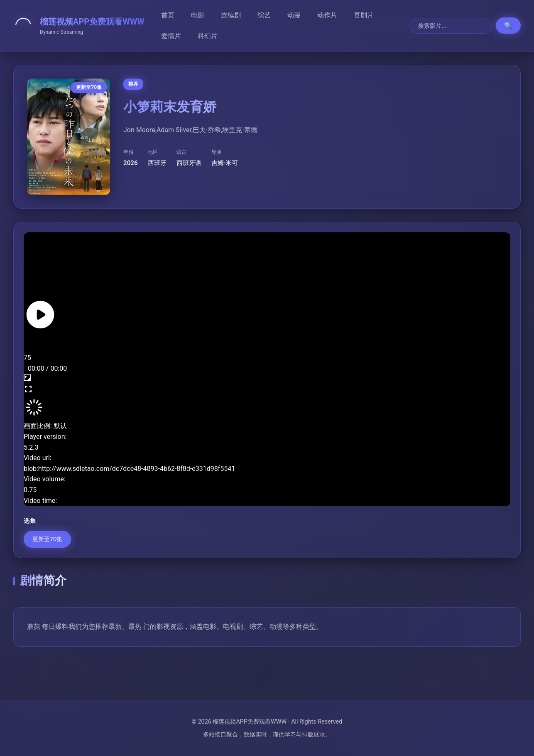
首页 (168, 15)
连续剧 (231, 15)
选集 (30, 521)
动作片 (327, 15)
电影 (198, 15)
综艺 (264, 15)
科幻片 (208, 36)
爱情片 (171, 36)
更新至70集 (47, 539)
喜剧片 (364, 15)
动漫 (294, 15)
